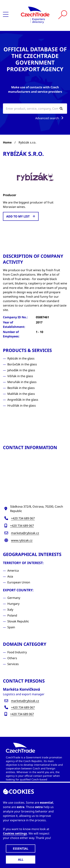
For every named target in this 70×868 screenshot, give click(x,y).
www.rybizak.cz (22, 540)
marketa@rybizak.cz (25, 533)
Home (7, 142)
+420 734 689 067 (23, 518)
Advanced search (50, 118)
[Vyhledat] (63, 15)
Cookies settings (15, 833)
